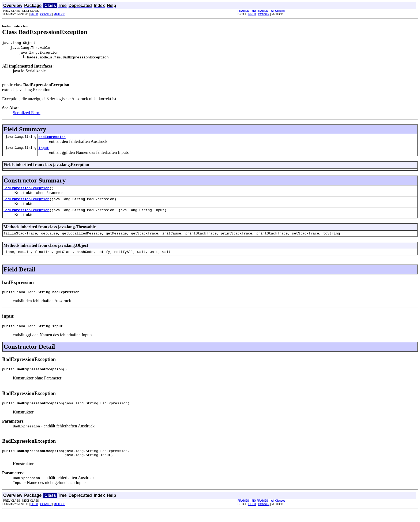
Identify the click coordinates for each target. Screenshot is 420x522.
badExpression (52, 138)
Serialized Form (27, 113)
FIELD (34, 14)
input (44, 150)
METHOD (60, 14)
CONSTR (46, 14)
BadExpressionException (27, 191)
